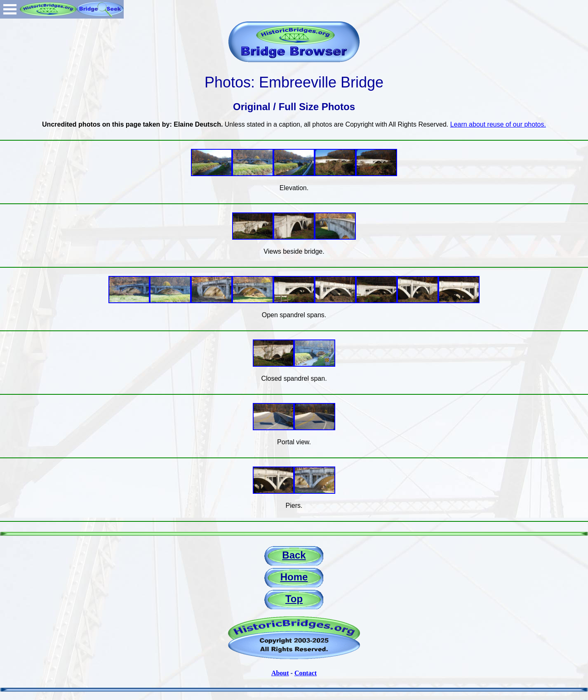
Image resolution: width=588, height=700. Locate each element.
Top (294, 599)
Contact (306, 673)
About (280, 673)
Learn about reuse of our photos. (498, 124)
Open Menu (10, 9)
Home (294, 577)
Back (294, 555)
